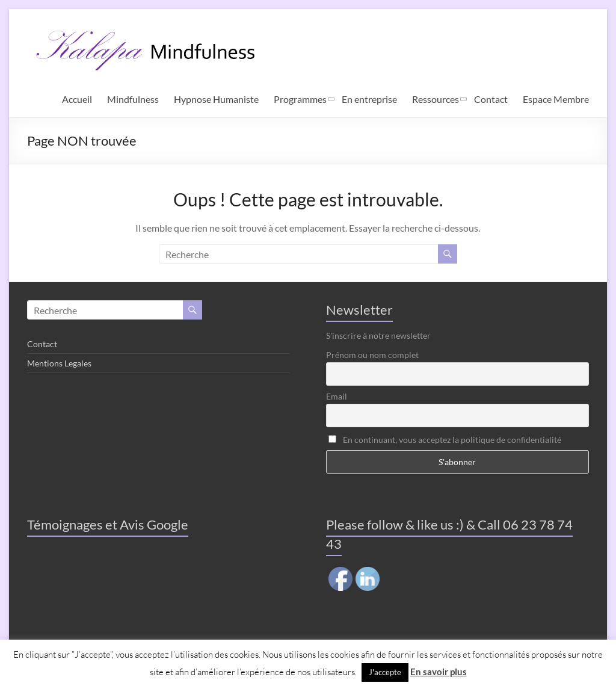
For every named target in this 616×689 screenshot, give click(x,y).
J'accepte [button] (385, 672)
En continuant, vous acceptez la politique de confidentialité (445, 440)
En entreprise (369, 99)
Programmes (300, 99)
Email (337, 396)
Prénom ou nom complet (372, 355)
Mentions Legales (59, 363)
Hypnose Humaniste (216, 99)
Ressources (436, 99)
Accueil (77, 99)
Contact (491, 99)
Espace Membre (556, 99)
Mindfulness (133, 99)
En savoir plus (439, 672)
